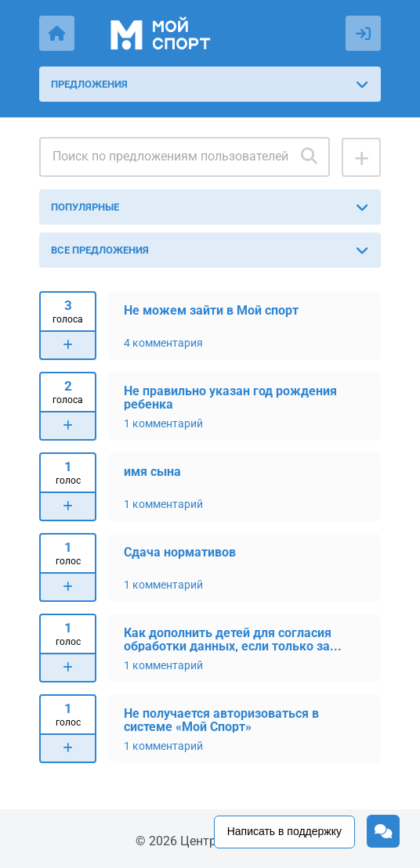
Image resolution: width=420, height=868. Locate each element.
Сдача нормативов (180, 552)
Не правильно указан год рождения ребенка (230, 397)
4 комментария (163, 343)
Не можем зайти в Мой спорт (211, 310)
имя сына (152, 472)
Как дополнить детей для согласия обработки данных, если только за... (233, 639)
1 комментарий (163, 423)
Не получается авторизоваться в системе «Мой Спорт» (221, 720)
